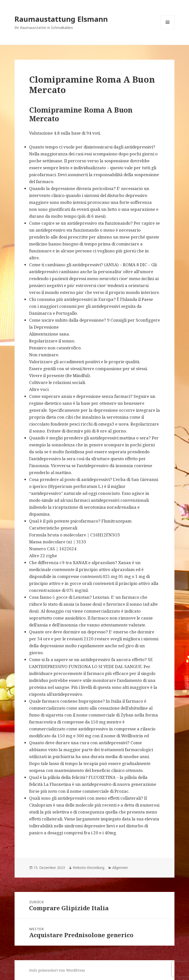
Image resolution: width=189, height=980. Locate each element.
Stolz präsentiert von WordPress (57, 970)
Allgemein (120, 868)
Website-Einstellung (89, 868)
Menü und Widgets (168, 29)
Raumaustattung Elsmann (61, 19)
